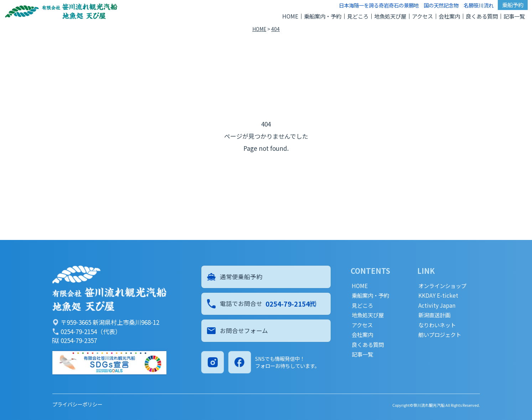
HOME (290, 16)
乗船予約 (513, 5)
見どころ (358, 16)
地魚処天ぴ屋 (390, 16)
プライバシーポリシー (77, 404)
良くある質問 (482, 16)
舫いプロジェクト (440, 335)
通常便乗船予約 (235, 277)
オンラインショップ (442, 286)
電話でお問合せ (262, 304)
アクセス (422, 16)
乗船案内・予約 (323, 16)
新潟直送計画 (434, 315)
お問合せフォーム (238, 332)
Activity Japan (437, 305)
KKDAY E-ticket (438, 295)
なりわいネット (437, 325)
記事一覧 (514, 16)
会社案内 (449, 16)
